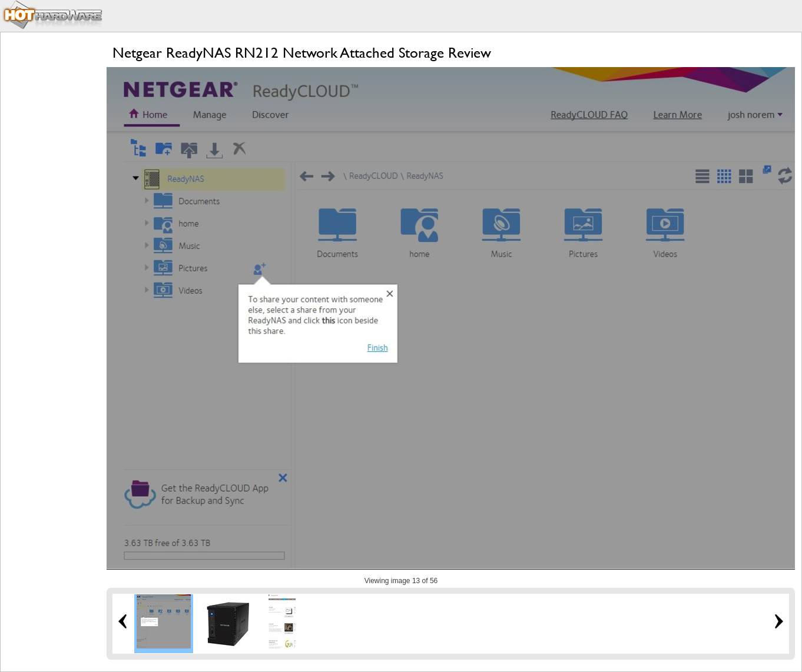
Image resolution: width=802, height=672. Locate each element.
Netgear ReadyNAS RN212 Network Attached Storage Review (302, 53)
